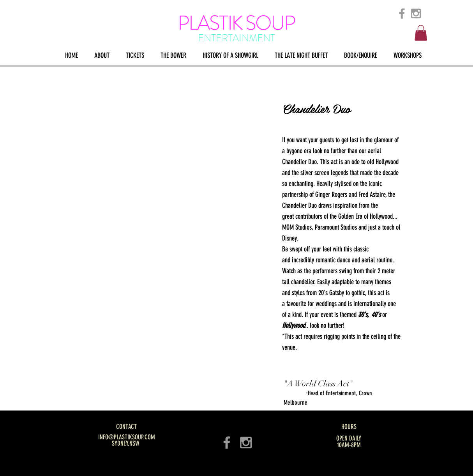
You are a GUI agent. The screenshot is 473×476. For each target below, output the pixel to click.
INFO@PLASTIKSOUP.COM (127, 437)
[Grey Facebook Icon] (402, 13)
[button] (421, 33)
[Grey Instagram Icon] (416, 13)
